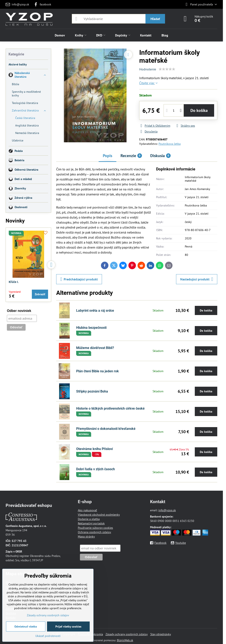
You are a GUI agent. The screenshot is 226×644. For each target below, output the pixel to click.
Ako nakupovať (87, 510)
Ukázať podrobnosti (48, 636)
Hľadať (155, 19)
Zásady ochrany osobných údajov (127, 634)
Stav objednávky (161, 634)
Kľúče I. (14, 282)
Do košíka (199, 110)
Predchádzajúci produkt (79, 279)
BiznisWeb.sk (125, 640)
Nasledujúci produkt (197, 279)
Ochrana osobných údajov (94, 532)
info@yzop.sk (167, 510)
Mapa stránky (86, 536)
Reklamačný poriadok (91, 523)
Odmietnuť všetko (26, 626)
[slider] (167, 69)
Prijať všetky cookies (68, 626)
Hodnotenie (148, 69)
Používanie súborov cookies (95, 528)
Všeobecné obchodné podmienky (99, 515)
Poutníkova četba (170, 144)
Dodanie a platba (89, 519)
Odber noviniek (19, 311)
